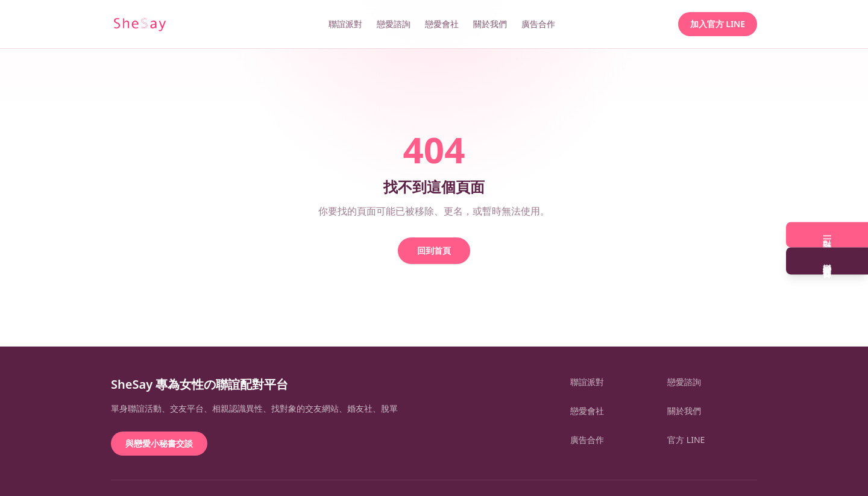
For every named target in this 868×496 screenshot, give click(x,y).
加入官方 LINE (718, 24)
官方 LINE (686, 440)
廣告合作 (538, 24)
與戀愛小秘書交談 (159, 443)
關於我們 (490, 24)
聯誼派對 (345, 24)
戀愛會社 (442, 24)
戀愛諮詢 (394, 24)
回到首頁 (434, 250)
